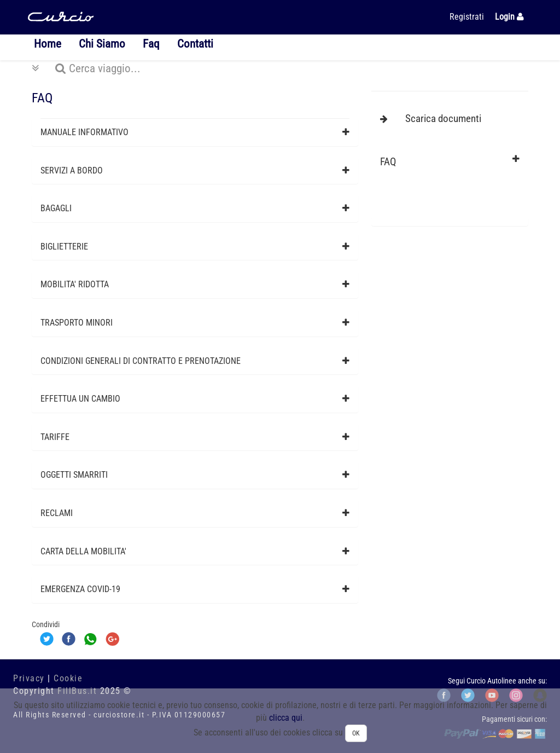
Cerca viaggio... (86, 68)
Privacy (29, 678)
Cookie (68, 678)
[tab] (195, 132)
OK (356, 733)
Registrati (467, 17)
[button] (195, 132)
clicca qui (286, 718)
